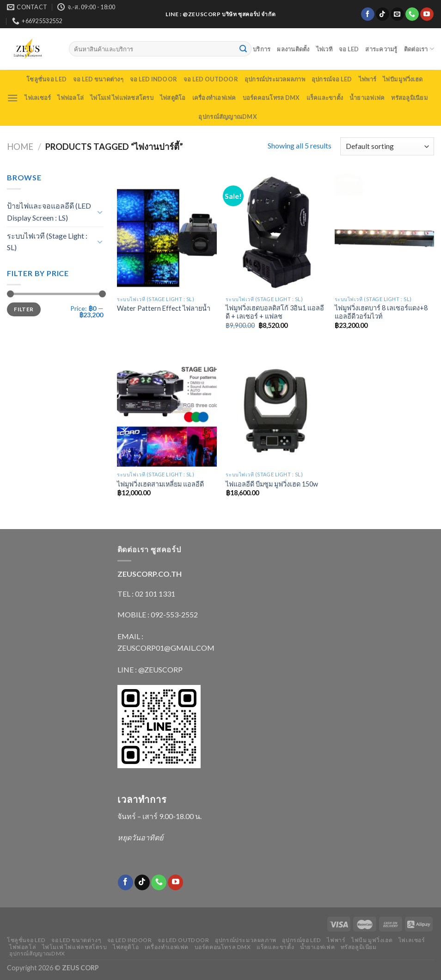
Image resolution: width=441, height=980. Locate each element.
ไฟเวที (324, 49)
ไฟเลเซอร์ (38, 98)
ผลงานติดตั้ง (293, 49)
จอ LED (349, 49)
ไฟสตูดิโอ (173, 98)
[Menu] (12, 98)
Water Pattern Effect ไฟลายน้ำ (164, 308)
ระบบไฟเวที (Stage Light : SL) (47, 242)
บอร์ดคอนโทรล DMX (271, 98)
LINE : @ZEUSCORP (150, 669)
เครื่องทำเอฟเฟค (214, 98)
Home (20, 147)
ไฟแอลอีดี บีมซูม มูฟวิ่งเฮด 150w (272, 484)
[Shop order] (387, 146)
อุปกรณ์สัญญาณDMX (227, 117)
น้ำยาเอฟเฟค (367, 98)
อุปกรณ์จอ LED (332, 79)
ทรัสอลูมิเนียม (409, 98)
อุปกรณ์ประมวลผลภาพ (275, 79)
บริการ (262, 49)
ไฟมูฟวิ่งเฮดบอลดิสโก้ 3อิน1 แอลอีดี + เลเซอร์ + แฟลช (275, 312)
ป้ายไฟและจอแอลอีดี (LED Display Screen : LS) (49, 212)
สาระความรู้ (381, 49)
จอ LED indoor (153, 79)
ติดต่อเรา (419, 49)
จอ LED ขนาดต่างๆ (98, 79)
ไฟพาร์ (367, 79)
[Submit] (243, 49)
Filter (24, 309)
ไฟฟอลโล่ (70, 98)
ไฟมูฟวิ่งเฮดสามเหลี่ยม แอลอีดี (160, 484)
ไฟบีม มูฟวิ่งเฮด (403, 79)
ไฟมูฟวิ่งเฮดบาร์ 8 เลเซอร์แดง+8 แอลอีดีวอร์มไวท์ (381, 312)
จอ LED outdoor (211, 79)
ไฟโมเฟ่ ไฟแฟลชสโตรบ (122, 98)
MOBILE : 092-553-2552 (158, 614)
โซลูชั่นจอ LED (46, 79)
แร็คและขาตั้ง (325, 98)
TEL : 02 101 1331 (146, 594)
